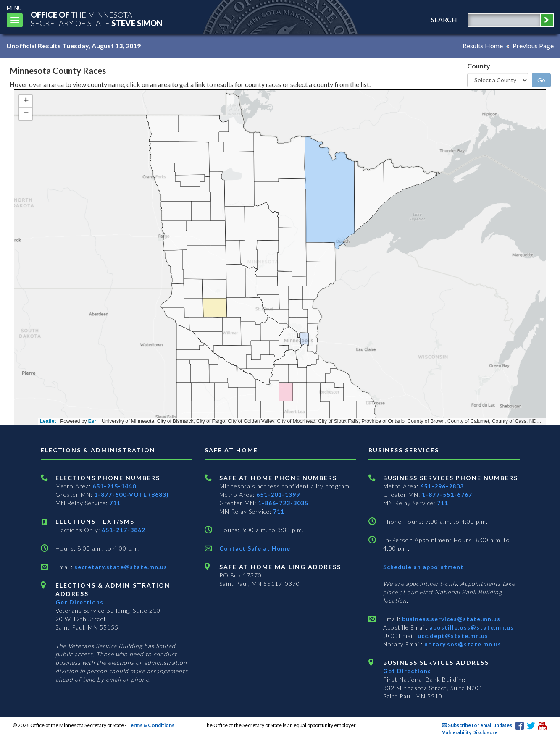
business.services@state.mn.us (450, 619)
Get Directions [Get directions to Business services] (407, 671)
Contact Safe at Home (255, 548)
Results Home (483, 46)
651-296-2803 (442, 486)
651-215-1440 (114, 486)
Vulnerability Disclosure (470, 732)
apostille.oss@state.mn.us (471, 627)
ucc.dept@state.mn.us (452, 636)
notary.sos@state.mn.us (462, 644)
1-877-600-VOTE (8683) (131, 495)
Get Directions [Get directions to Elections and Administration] (79, 602)
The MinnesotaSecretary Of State (97, 19)
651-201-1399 (278, 495)
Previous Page (533, 46)
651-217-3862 (124, 530)
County (479, 66)
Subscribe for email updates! (478, 725)
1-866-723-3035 (283, 503)
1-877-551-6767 (447, 495)
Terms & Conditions (151, 725)
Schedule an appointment (423, 567)
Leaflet (48, 421)
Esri (93, 421)
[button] (26, 101)
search (444, 20)
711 (115, 503)
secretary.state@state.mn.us (120, 567)
